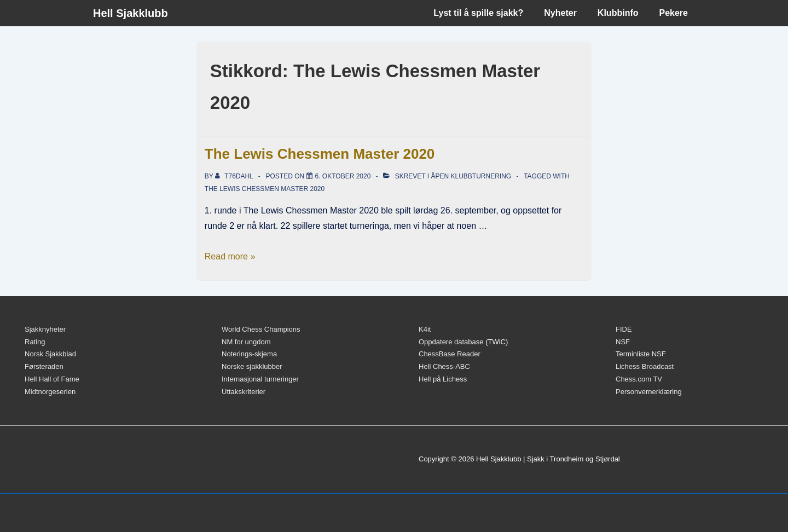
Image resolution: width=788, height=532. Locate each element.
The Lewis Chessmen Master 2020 (320, 154)
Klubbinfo (618, 13)
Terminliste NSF (641, 354)
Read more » (230, 256)
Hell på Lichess (443, 379)
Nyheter (560, 13)
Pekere (674, 13)
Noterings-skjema (249, 354)
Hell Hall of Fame (52, 379)
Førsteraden (44, 366)
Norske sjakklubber (252, 366)
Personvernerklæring (649, 392)
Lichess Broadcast (645, 366)
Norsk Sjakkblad (50, 354)
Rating (35, 342)
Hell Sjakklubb (131, 13)
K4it (425, 329)
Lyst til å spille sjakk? (478, 13)
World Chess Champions (261, 329)
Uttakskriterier (244, 392)
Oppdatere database (451, 342)
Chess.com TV (639, 379)
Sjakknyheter (45, 329)
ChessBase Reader (450, 354)
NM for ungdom (246, 342)
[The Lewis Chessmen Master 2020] (343, 176)
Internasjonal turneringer (260, 379)
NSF (623, 342)
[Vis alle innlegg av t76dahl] (235, 176)
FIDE (624, 329)
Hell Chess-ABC (444, 366)
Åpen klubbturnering (471, 176)
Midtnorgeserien (50, 392)
